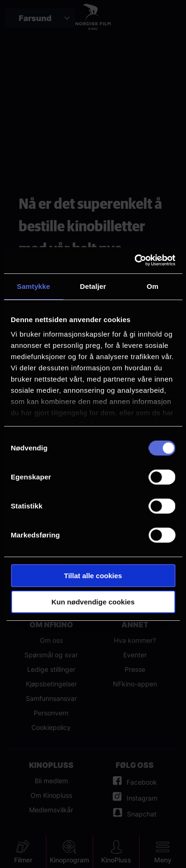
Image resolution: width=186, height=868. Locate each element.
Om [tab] (153, 286)
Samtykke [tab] (33, 286)
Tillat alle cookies (93, 576)
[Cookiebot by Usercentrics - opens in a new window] (134, 260)
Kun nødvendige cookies (93, 602)
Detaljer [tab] (93, 286)
